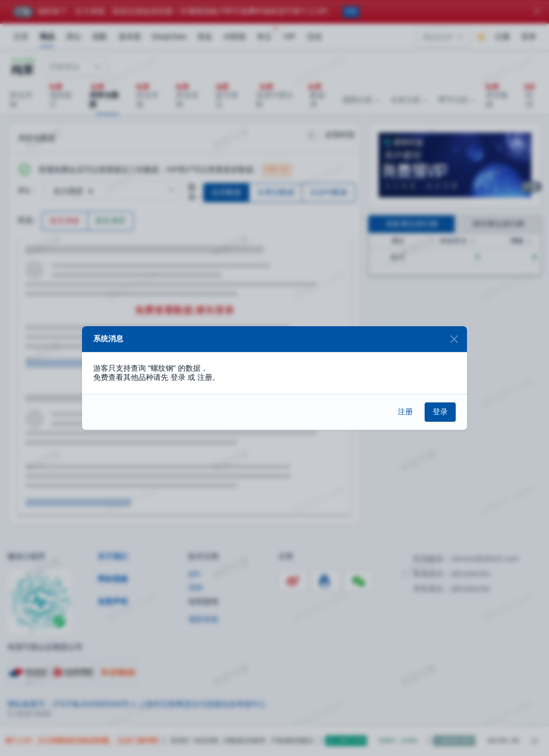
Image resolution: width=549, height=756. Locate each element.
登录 (440, 412)
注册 (405, 412)
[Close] (454, 339)
